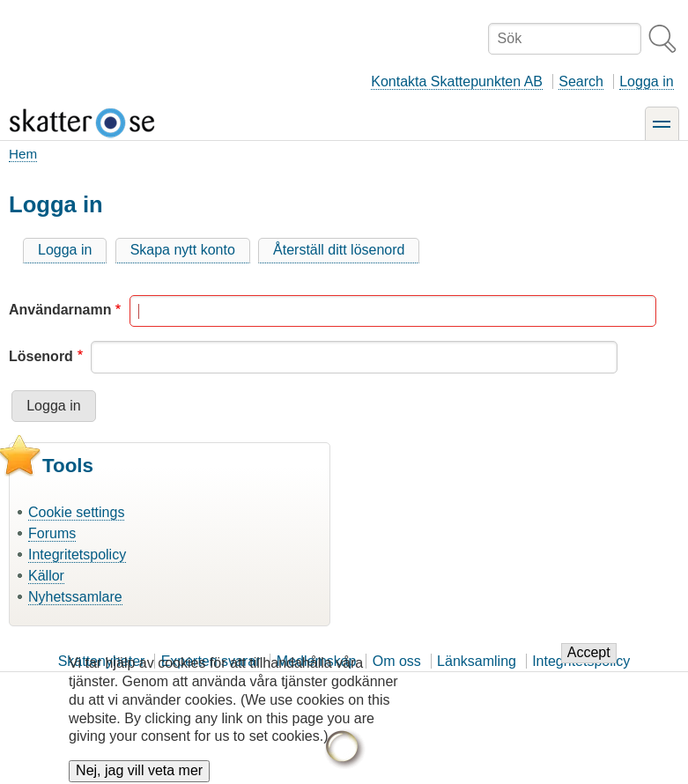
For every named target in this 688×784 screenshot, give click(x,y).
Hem (23, 154)
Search (581, 81)
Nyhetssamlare (75, 597)
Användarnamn (60, 310)
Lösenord (41, 356)
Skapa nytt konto (183, 250)
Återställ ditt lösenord (339, 250)
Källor (46, 576)
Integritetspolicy (77, 555)
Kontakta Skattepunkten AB (457, 81)
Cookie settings (76, 512)
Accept (589, 662)
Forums (52, 533)
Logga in (646, 81)
